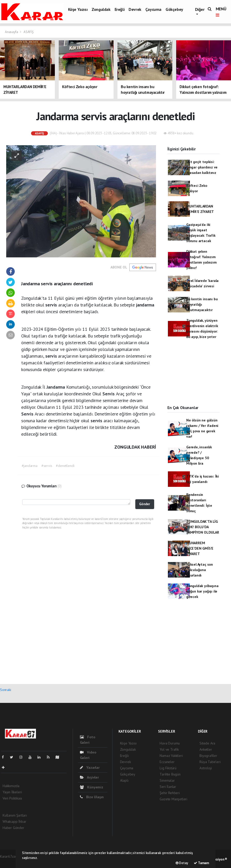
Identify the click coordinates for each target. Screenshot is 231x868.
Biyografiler (208, 756)
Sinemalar (167, 780)
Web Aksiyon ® (217, 859)
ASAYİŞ (29, 32)
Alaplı (124, 780)
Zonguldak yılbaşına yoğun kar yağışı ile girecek (202, 591)
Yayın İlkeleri (12, 792)
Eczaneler (167, 762)
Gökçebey (174, 9)
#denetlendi (65, 466)
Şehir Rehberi (170, 793)
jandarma (145, 305)
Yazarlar (90, 767)
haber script (9, 862)
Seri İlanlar (168, 787)
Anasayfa (12, 32)
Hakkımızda (11, 786)
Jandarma (56, 387)
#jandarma (30, 466)
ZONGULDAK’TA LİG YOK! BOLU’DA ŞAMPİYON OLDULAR (203, 527)
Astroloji (206, 768)
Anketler (206, 749)
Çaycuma (153, 9)
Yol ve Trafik (169, 749)
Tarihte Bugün (170, 774)
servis (52, 305)
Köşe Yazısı (78, 9)
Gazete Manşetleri (173, 799)
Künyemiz (92, 787)
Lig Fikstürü (168, 768)
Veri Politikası (12, 798)
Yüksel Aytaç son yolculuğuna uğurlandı (200, 570)
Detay (182, 863)
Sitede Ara (207, 743)
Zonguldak (101, 9)
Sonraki (6, 690)
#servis (47, 466)
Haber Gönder (13, 828)
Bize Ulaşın (92, 797)
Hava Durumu (170, 743)
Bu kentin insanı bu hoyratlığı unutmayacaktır (202, 304)
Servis (109, 394)
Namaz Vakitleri (171, 756)
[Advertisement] (193, 377)
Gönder (145, 504)
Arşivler (89, 777)
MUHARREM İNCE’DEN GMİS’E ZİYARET (200, 548)
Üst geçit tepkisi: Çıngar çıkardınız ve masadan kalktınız (202, 167)
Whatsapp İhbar (14, 821)
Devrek (135, 9)
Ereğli (120, 9)
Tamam (201, 863)
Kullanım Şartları (15, 815)
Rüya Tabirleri (210, 762)
